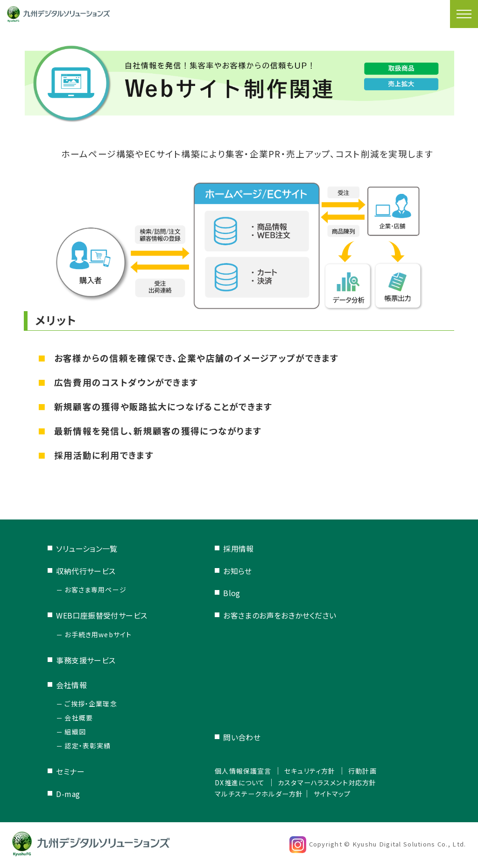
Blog (222, 593)
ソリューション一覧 (87, 548)
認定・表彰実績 (88, 746)
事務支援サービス (86, 660)
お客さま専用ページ (96, 590)
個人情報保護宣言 (238, 771)
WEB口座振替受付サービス (102, 615)
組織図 (75, 732)
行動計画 (370, 771)
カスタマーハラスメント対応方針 (331, 782)
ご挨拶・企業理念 (91, 704)
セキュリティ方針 (312, 771)
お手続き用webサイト (98, 634)
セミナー (70, 771)
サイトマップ (337, 793)
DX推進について (234, 782)
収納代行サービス (86, 571)
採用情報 (229, 548)
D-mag (68, 794)
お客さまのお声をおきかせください (271, 615)
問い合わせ (232, 738)
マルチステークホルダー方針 (255, 793)
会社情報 (71, 685)
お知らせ (228, 571)
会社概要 (79, 718)
